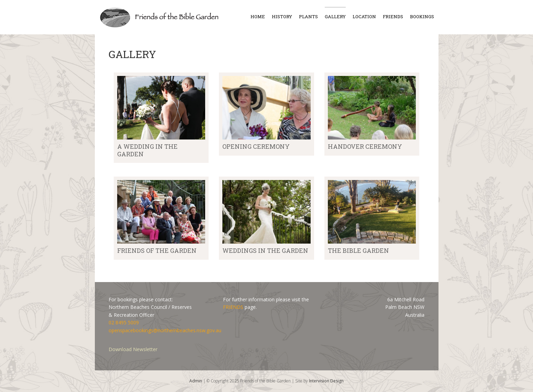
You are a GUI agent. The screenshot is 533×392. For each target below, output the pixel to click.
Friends (393, 16)
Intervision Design (326, 381)
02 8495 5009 (124, 322)
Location (364, 16)
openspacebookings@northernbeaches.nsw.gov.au (165, 330)
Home (258, 16)
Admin (196, 381)
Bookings (422, 16)
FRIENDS (233, 307)
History (282, 16)
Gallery (335, 16)
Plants (308, 16)
